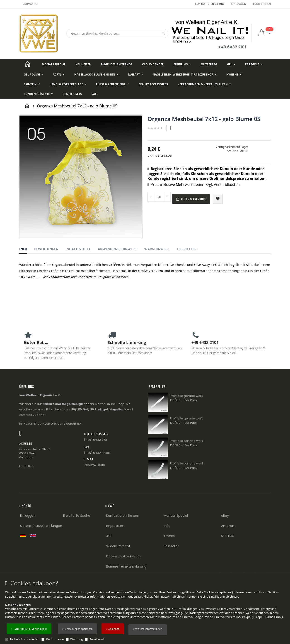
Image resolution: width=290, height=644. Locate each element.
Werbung (76, 639)
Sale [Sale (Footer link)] (167, 526)
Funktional (97, 639)
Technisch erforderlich (25, 639)
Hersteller (187, 249)
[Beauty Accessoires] (153, 84)
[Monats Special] (54, 64)
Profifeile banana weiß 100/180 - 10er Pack (187, 443)
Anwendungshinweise (118, 249)
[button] (148, 630)
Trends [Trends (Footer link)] (169, 536)
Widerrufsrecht (118, 546)
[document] (146, 611)
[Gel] (231, 64)
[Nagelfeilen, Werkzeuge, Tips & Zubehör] (185, 75)
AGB (109, 536)
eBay (225, 516)
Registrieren (262, 4)
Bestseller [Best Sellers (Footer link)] (171, 546)
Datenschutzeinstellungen (41, 526)
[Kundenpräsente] (38, 94)
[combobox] (117, 33)
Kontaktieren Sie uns (210, 4)
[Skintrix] (32, 84)
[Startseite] (28, 64)
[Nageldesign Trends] (117, 64)
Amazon (228, 526)
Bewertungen (46, 249)
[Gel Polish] (33, 75)
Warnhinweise (157, 249)
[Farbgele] (254, 64)
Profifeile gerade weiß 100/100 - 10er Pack (186, 421)
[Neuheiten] (83, 64)
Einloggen (239, 4)
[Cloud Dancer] (153, 64)
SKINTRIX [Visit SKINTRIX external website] (228, 536)
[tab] (27, 250)
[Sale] (95, 94)
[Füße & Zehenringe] (112, 84)
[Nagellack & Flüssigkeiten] (96, 75)
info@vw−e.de (94, 465)
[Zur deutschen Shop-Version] (24, 535)
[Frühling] (182, 64)
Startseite (28, 106)
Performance (55, 639)
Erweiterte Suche (77, 516)
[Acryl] (59, 75)
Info (23, 249)
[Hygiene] (234, 75)
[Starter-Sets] (72, 94)
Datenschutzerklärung (124, 556)
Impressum (115, 526)
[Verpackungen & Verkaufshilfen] (204, 84)
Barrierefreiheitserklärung (126, 566)
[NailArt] (135, 75)
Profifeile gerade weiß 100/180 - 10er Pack (186, 398)
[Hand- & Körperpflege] (68, 84)
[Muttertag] (209, 64)
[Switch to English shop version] (34, 535)
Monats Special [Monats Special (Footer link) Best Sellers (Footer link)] (176, 516)
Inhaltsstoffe (78, 249)
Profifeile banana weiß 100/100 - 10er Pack (187, 466)
